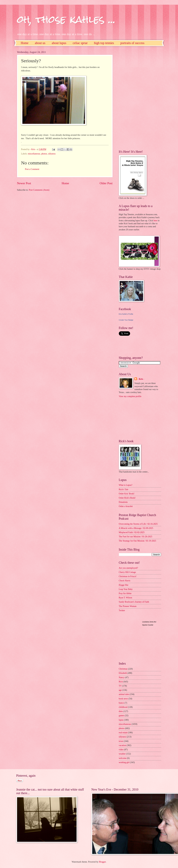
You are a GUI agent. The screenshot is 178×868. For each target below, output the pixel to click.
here (155, 221)
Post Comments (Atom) (39, 190)
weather (122, 754)
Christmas (123, 669)
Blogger (102, 862)
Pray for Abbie (125, 593)
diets (121, 711)
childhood (123, 707)
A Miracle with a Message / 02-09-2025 (136, 528)
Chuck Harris (125, 581)
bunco (121, 703)
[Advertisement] (131, 98)
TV (120, 686)
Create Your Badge (126, 320)
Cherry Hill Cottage (127, 572)
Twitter (122, 610)
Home (25, 43)
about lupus (59, 43)
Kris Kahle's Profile (126, 314)
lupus (121, 720)
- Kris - (141, 379)
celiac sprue (80, 43)
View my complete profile (130, 396)
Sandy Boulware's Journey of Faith (134, 602)
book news (123, 699)
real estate (123, 733)
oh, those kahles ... (66, 19)
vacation (123, 745)
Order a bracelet (126, 506)
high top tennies (104, 43)
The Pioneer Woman (128, 606)
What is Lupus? (126, 485)
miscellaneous (34, 154)
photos (44, 154)
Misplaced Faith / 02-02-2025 (132, 532)
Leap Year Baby (126, 589)
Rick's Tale (124, 489)
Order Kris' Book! (127, 494)
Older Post (106, 183)
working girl (124, 762)
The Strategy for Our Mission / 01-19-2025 (137, 541)
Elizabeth (123, 673)
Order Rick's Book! (127, 498)
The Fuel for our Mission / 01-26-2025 (136, 537)
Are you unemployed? (128, 568)
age (120, 690)
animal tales (124, 694)
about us (40, 43)
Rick (121, 682)
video (121, 750)
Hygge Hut (124, 585)
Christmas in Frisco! (128, 576)
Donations (123, 502)
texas (121, 741)
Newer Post (24, 183)
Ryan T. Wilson (125, 598)
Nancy (122, 677)
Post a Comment (32, 169)
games (122, 716)
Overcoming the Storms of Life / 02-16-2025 (138, 524)
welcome (123, 758)
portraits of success (132, 43)
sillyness (52, 154)
